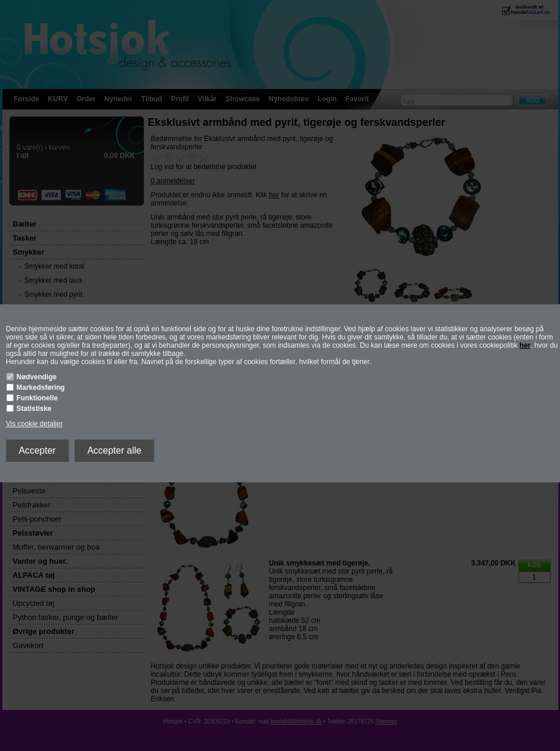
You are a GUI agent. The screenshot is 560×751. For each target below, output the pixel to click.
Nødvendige (37, 377)
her (525, 345)
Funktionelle (37, 398)
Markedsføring (41, 387)
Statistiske (34, 409)
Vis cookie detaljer (34, 424)
